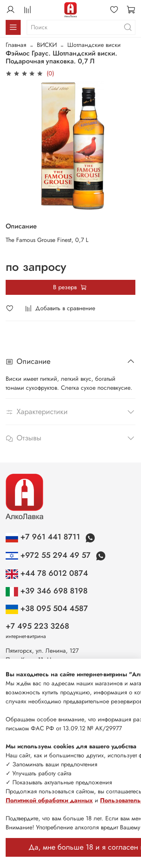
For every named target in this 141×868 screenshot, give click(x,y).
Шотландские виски (94, 45)
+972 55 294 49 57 (49, 555)
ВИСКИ (47, 45)
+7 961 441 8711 (44, 537)
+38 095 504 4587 (47, 608)
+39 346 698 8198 (47, 591)
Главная (16, 45)
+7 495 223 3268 (37, 626)
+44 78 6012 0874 (47, 573)
